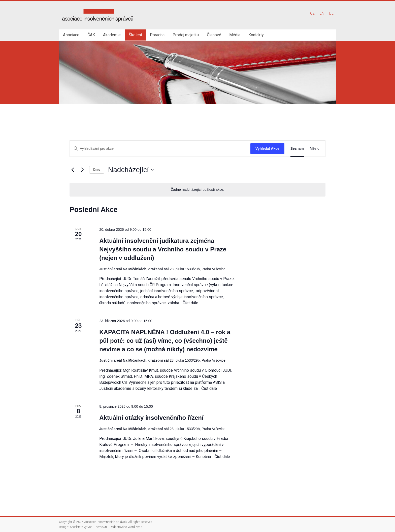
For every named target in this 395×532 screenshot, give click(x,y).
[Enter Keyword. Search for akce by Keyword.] (160, 149)
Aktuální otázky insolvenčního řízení (151, 418)
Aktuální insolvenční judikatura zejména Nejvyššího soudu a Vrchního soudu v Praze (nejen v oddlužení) (163, 249)
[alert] (197, 190)
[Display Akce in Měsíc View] (315, 149)
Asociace (71, 35)
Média (235, 35)
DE (331, 13)
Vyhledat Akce (267, 148)
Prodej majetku (186, 35)
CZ (312, 13)
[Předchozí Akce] (73, 170)
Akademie (112, 35)
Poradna (157, 35)
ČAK (91, 35)
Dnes (97, 170)
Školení (135, 35)
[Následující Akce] (82, 170)
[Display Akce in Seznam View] (297, 149)
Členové (214, 35)
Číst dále (190, 303)
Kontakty (256, 35)
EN (322, 13)
